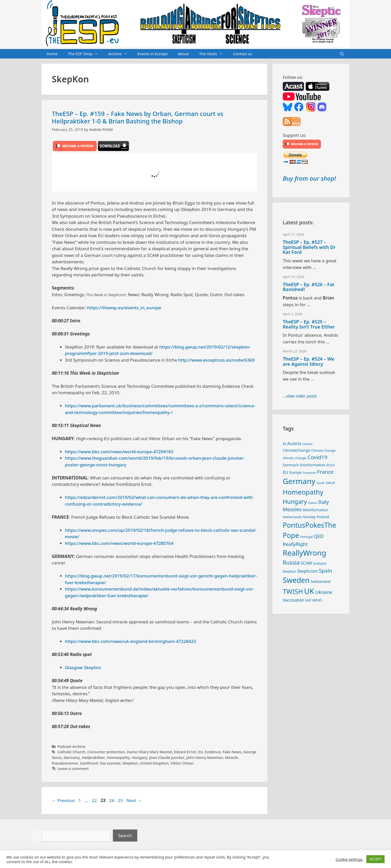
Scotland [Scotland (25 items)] (319, 563)
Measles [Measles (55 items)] (292, 509)
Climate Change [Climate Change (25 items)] (323, 450)
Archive (120, 54)
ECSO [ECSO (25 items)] (330, 465)
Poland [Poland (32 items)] (323, 517)
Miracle (232, 758)
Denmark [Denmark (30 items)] (291, 465)
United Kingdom (154, 763)
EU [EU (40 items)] (285, 472)
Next (134, 800)
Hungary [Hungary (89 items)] (295, 501)
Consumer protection (106, 752)
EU (201, 752)
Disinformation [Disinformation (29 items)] (313, 465)
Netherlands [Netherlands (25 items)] (292, 517)
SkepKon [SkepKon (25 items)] (289, 571)
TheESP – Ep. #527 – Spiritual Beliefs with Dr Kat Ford (309, 247)
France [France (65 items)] (325, 472)
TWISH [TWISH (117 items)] (293, 591)
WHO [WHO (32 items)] (317, 600)
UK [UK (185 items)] (309, 591)
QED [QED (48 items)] (319, 536)
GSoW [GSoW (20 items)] (320, 483)
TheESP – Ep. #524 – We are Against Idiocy (309, 361)
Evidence (213, 752)
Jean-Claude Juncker (167, 758)
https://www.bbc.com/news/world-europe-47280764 (119, 543)
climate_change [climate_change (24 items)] (295, 458)
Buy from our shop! (309, 178)
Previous (63, 800)
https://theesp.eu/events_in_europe (124, 308)
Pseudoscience (65, 763)
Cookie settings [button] (349, 859)
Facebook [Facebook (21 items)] (309, 473)
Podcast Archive (71, 746)
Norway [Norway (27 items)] (309, 517)
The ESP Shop (86, 54)
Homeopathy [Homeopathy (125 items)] (303, 492)
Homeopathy (119, 758)
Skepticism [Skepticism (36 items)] (308, 571)
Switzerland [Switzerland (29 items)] (321, 581)
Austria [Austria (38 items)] (294, 443)
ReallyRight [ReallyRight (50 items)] (295, 544)
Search (125, 836)
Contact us (243, 54)
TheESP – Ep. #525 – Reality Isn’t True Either (309, 324)
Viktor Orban (182, 763)
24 (112, 800)
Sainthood (89, 763)
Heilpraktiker (93, 758)
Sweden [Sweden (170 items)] (296, 580)
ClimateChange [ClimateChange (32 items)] (296, 450)
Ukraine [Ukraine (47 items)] (324, 592)
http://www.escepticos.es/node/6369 (217, 360)
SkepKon (130, 763)
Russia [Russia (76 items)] (291, 562)
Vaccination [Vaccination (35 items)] (294, 600)
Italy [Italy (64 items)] (323, 502)
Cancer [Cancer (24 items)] (307, 444)
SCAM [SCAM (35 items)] (306, 563)
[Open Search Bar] (342, 54)
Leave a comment (73, 769)
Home (52, 54)
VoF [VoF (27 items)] (308, 600)
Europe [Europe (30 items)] (296, 472)
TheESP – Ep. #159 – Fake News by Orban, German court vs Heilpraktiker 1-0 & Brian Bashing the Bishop (138, 117)
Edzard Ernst (185, 752)
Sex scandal (110, 763)
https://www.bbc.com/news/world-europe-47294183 (119, 452)
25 (121, 800)
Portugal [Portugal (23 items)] (306, 537)
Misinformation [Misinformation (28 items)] (315, 510)
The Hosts (213, 54)
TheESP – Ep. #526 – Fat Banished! (309, 287)
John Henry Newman (205, 758)
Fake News (232, 752)
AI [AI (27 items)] (284, 444)
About (183, 54)
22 (95, 800)
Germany (72, 758)
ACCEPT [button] (375, 859)
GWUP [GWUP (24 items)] (330, 483)
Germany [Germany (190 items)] (299, 481)
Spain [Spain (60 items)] (326, 571)
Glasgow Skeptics (83, 667)
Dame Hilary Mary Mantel (149, 752)
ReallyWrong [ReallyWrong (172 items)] (304, 553)
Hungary (140, 758)
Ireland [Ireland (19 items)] (312, 503)
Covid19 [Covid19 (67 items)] (317, 457)
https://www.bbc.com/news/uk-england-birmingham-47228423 (130, 641)
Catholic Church (71, 752)
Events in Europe (153, 54)
